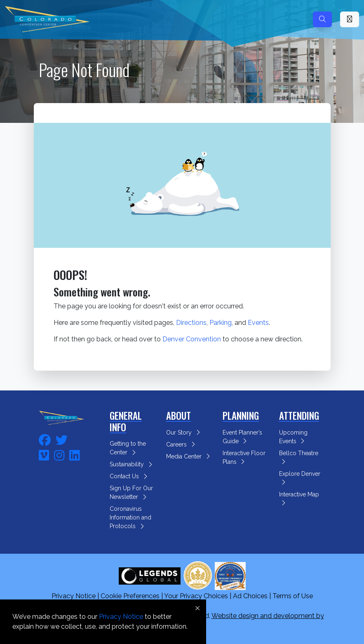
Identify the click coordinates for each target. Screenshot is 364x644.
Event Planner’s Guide (242, 437)
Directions (191, 323)
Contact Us (130, 476)
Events (258, 323)
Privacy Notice (74, 596)
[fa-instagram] (59, 454)
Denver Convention (192, 339)
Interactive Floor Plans (244, 457)
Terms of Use (293, 596)
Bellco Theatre (299, 456)
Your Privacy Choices (196, 596)
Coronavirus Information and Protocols (130, 517)
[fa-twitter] (62, 439)
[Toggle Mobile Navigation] (350, 19)
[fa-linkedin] (74, 454)
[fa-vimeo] (44, 454)
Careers (182, 444)
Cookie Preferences (130, 596)
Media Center (189, 456)
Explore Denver (301, 477)
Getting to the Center (128, 448)
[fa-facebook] (45, 439)
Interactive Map (300, 497)
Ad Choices (250, 596)
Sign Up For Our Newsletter (131, 492)
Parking (221, 323)
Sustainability (132, 464)
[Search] (322, 19)
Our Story (184, 432)
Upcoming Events (293, 437)
